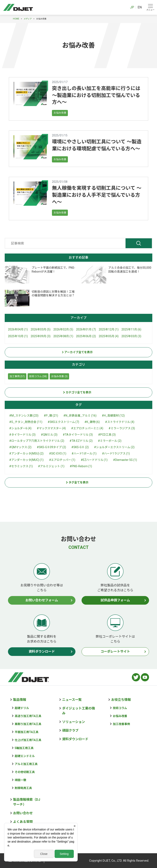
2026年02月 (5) (63, 329)
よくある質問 (23, 822)
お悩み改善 (60, 113)
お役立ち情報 (121, 700)
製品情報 (20, 700)
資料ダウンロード (42, 652)
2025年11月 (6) (131, 329)
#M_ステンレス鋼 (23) (24, 416)
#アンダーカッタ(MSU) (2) (26, 453)
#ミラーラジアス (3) (122, 428)
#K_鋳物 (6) (92, 422)
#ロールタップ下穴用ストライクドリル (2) (37, 441)
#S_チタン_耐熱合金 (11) (26, 422)
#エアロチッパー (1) (62, 460)
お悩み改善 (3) (59, 376)
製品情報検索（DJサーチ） (27, 802)
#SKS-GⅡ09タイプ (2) (51, 447)
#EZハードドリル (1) (94, 460)
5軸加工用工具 (24, 748)
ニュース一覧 (72, 700)
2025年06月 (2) (86, 336)
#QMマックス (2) (20, 447)
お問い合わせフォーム (42, 600)
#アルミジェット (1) (51, 466)
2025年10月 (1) (18, 336)
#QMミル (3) (49, 435)
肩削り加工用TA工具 (28, 724)
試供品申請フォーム (115, 600)
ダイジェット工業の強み (78, 711)
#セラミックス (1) (21, 466)
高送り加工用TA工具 (28, 716)
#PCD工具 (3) (107, 435)
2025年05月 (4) (109, 336)
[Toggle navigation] (150, 7)
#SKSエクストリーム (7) (63, 422)
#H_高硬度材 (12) (113, 416)
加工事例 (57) (17, 376)
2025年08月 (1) (63, 336)
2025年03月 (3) (131, 336)
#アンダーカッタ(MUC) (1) (26, 460)
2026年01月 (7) (86, 329)
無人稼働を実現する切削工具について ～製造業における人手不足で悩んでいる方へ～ (97, 195)
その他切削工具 (25, 772)
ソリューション (74, 722)
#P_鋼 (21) (51, 416)
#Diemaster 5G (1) (125, 460)
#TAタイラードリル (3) (78, 435)
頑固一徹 (20, 780)
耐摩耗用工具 (23, 788)
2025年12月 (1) (109, 329)
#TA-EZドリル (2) (81, 441)
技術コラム (120, 708)
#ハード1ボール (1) (84, 453)
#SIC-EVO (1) (58, 453)
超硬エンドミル (25, 756)
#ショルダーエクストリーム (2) (114, 447)
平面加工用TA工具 (27, 732)
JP (132, 7)
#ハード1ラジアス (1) (116, 453)
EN (140, 7)
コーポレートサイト (115, 652)
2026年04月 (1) (18, 329)
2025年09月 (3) (41, 336)
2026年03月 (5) (41, 329)
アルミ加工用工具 (26, 764)
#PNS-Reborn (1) (81, 466)
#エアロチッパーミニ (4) (87, 428)
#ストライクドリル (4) (120, 422)
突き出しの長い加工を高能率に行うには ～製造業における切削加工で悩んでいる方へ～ (96, 95)
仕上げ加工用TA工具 (28, 740)
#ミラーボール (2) (110, 441)
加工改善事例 (121, 724)
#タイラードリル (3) (22, 435)
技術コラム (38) (38, 376)
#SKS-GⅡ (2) (80, 447)
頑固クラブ (70, 730)
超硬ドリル (22, 708)
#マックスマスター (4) (51, 428)
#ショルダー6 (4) (20, 428)
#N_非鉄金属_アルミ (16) (80, 416)
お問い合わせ (23, 813)
